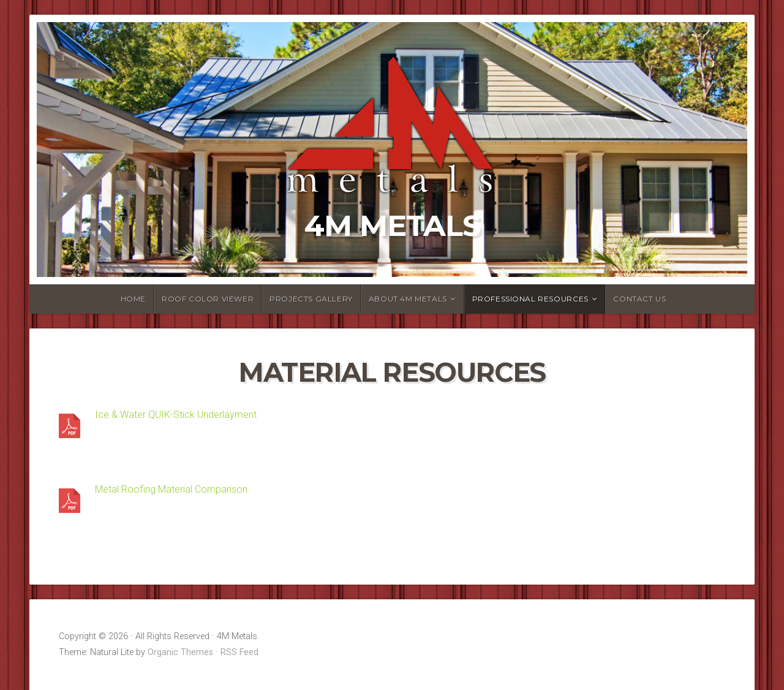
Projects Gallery (311, 299)
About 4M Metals (408, 299)
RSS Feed (239, 652)
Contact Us (639, 299)
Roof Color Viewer (208, 299)
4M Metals (392, 226)
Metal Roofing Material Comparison (171, 489)
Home (133, 299)
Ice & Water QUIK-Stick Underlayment (176, 415)
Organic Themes (180, 652)
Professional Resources (530, 299)
